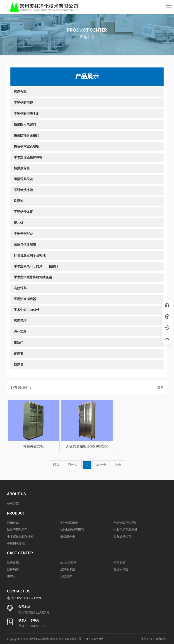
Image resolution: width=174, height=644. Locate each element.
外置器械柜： (21, 388)
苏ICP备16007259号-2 (92, 639)
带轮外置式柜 (34, 446)
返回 (160, 388)
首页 (56, 465)
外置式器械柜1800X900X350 (87, 446)
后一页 (101, 465)
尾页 (118, 465)
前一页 (73, 465)
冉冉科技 (161, 639)
